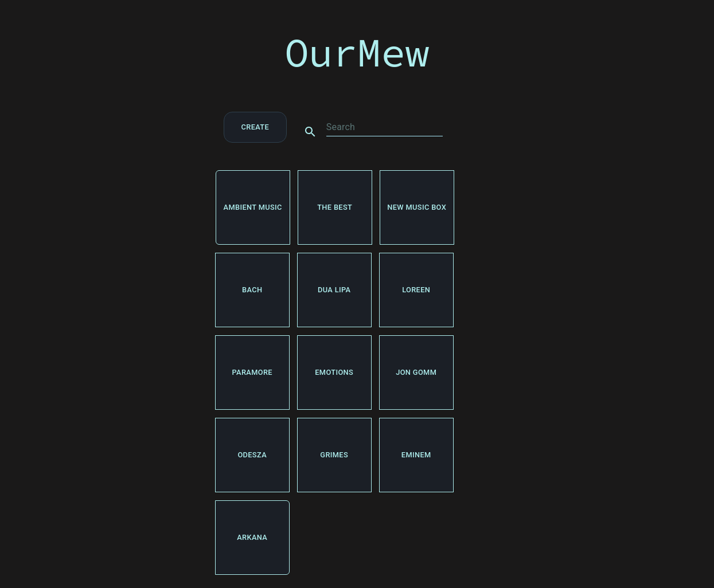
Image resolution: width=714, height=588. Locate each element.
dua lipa (334, 290)
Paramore (252, 373)
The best (335, 207)
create (255, 127)
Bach (252, 290)
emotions (334, 373)
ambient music (253, 207)
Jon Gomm (416, 373)
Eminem (416, 455)
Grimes (334, 455)
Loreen (416, 290)
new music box (417, 207)
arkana (252, 538)
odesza (252, 455)
